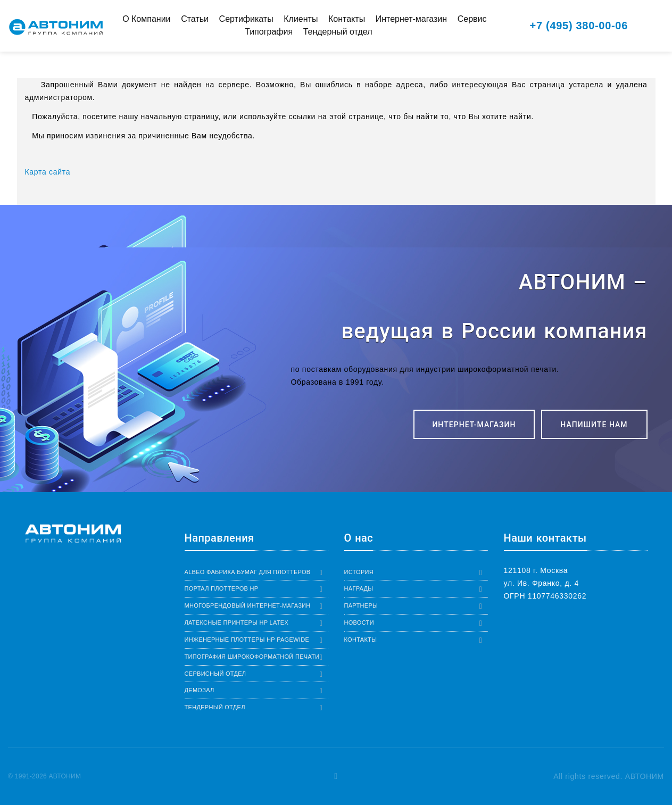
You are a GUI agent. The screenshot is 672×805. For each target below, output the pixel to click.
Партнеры (361, 605)
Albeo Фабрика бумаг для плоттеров (248, 572)
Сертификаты (246, 19)
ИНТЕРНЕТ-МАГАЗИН (474, 425)
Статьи (195, 19)
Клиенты (301, 19)
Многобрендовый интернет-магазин (248, 605)
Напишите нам (594, 425)
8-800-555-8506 (533, 621)
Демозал (200, 690)
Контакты (347, 19)
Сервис (472, 19)
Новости (359, 623)
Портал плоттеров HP (222, 588)
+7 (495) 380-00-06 (579, 26)
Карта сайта (48, 172)
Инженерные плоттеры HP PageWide (247, 640)
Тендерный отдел (338, 32)
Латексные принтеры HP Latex (237, 623)
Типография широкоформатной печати (252, 657)
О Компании (146, 19)
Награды (359, 588)
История (359, 572)
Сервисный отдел (215, 674)
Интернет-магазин (411, 19)
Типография (269, 32)
